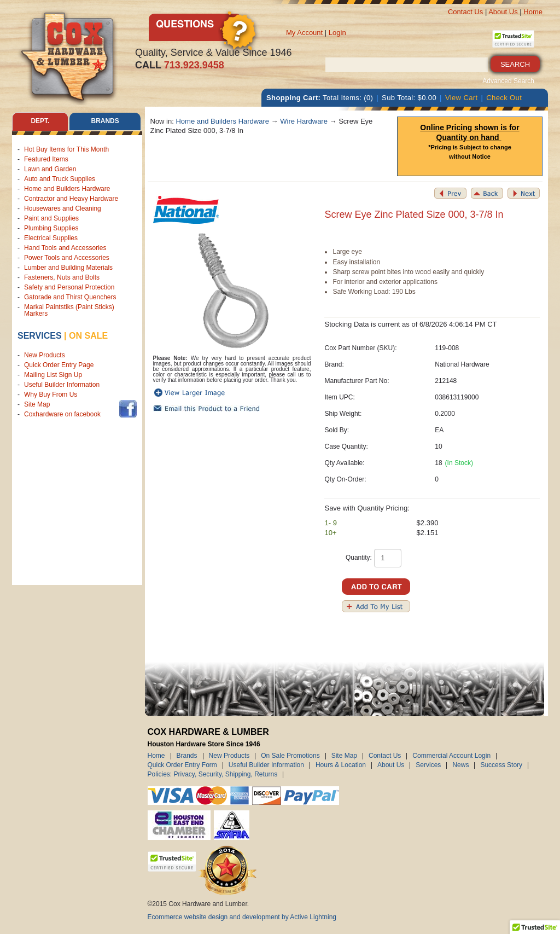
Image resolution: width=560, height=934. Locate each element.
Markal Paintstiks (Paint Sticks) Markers (69, 310)
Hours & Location (341, 765)
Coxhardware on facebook (64, 414)
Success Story (501, 765)
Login (337, 33)
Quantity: (359, 558)
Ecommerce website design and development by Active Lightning (242, 917)
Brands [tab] (105, 121)
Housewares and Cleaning (63, 208)
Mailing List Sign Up (53, 375)
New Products (45, 355)
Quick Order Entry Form (182, 765)
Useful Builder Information (62, 385)
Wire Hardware (304, 121)
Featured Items (46, 159)
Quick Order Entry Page (59, 365)
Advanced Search (508, 81)
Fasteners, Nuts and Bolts (62, 277)
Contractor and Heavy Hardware (71, 199)
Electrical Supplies (51, 238)
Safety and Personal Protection (69, 287)
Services (40, 336)
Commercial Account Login (451, 756)
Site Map (37, 404)
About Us (503, 12)
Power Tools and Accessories (67, 258)
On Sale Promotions (290, 756)
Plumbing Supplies (51, 228)
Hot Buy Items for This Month (66, 149)
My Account (304, 33)
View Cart (462, 98)
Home (533, 12)
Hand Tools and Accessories (65, 248)
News (460, 765)
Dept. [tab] (40, 121)
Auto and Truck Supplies (60, 179)
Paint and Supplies (51, 218)
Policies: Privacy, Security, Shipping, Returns (213, 775)
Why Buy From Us (51, 395)
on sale (88, 336)
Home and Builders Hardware (67, 189)
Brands (187, 756)
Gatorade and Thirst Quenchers (70, 297)
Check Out (504, 98)
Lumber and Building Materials (68, 268)
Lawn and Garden (50, 169)
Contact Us (465, 12)
